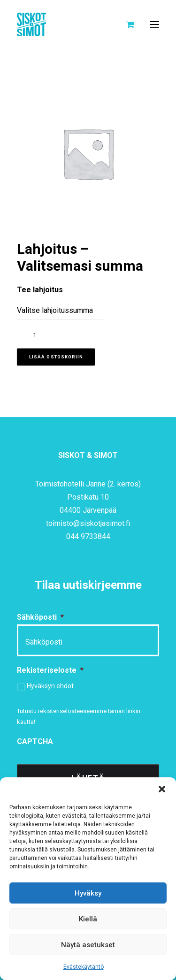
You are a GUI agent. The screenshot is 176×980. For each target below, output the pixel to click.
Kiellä (88, 919)
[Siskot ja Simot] (31, 24)
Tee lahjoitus (40, 290)
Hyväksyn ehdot (50, 686)
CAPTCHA (35, 741)
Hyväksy (88, 893)
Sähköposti (40, 617)
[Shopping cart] (126, 24)
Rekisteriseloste (50, 670)
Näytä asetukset (88, 945)
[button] (162, 789)
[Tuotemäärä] (38, 335)
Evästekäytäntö (84, 967)
